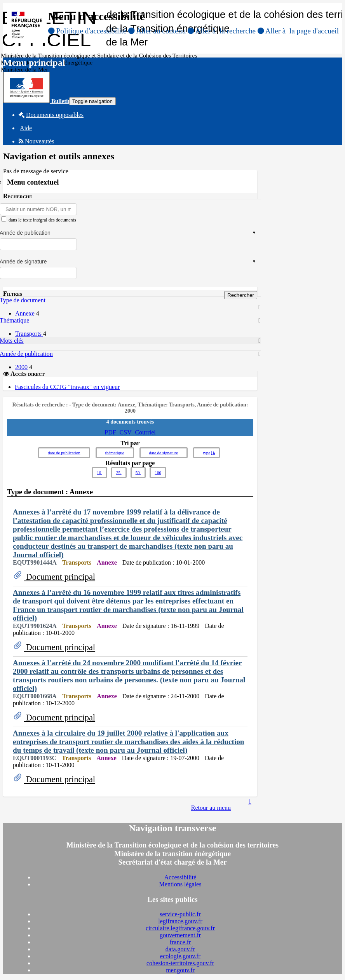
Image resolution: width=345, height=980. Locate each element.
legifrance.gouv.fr (180, 921)
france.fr (180, 942)
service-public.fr (180, 914)
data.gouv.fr (180, 949)
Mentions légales (180, 884)
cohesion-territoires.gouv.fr (180, 963)
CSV (126, 432)
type (206, 453)
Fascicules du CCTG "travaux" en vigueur (67, 387)
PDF (110, 432)
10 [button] (99, 473)
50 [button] (138, 473)
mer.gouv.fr (180, 970)
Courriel (145, 432)
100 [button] (158, 473)
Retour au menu (211, 808)
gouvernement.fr (180, 935)
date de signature (164, 453)
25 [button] (119, 473)
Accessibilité (180, 877)
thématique (115, 453)
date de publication (64, 453)
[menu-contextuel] (4, 219)
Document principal (59, 577)
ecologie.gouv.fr (180, 956)
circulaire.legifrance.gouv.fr (180, 928)
